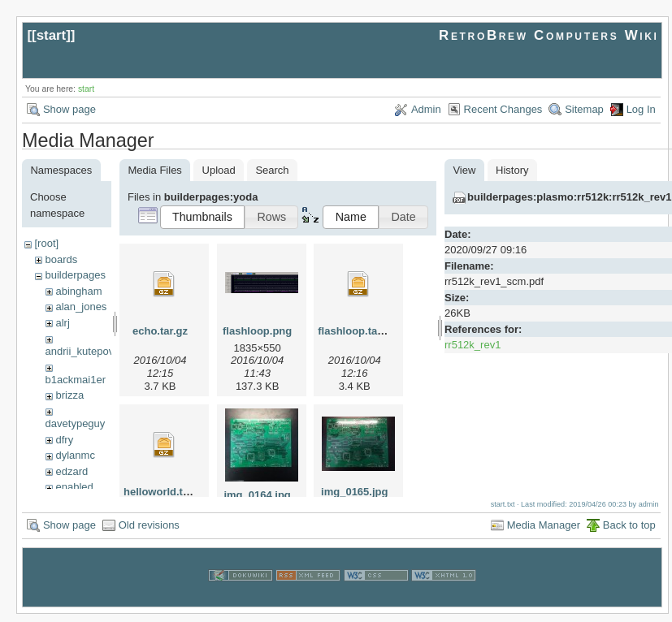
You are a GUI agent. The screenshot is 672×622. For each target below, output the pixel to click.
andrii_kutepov (80, 351)
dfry (64, 440)
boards (61, 259)
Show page (69, 109)
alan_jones (81, 307)
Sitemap (584, 109)
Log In (641, 109)
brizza (69, 395)
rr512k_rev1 (473, 345)
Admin (426, 109)
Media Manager (544, 533)
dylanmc (75, 455)
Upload (219, 170)
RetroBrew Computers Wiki (549, 35)
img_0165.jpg (354, 492)
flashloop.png (257, 331)
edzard (72, 471)
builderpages (75, 275)
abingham (78, 291)
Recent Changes (503, 109)
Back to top (629, 533)
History (512, 170)
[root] (46, 243)
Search (272, 170)
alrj (62, 323)
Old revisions (149, 533)
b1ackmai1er (76, 380)
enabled (74, 487)
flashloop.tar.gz (356, 331)
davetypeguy (76, 423)
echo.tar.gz (160, 331)
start (52, 35)
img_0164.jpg (257, 495)
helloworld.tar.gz (165, 492)
